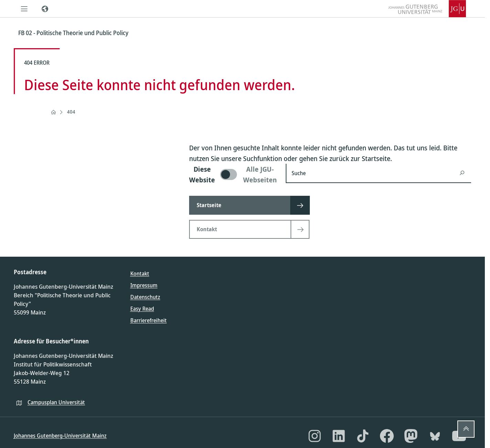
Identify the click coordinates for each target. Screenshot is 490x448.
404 (71, 112)
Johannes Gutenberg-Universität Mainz (60, 436)
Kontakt (140, 274)
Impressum (144, 285)
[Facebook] (387, 436)
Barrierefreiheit (149, 320)
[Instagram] (315, 436)
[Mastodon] (411, 436)
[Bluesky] (435, 436)
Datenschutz (145, 297)
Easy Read (142, 309)
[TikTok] (363, 436)
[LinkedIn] (339, 436)
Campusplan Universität (56, 402)
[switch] (233, 174)
